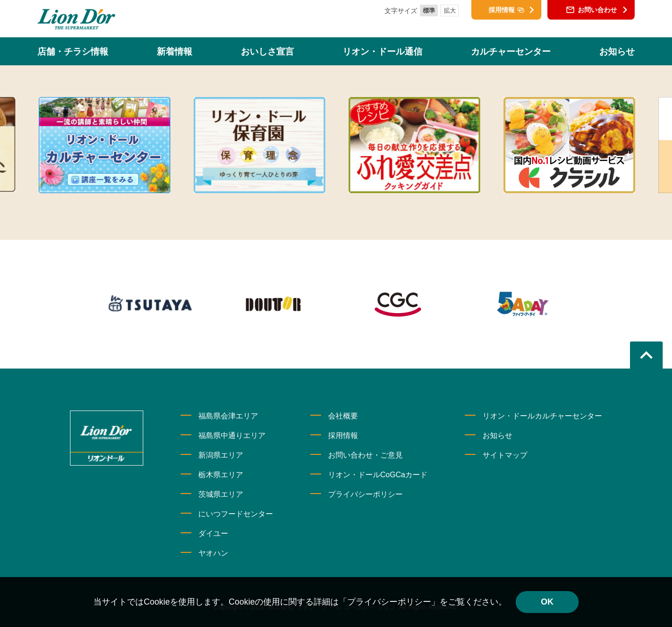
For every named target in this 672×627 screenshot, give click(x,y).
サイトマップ (505, 455)
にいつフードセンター (236, 514)
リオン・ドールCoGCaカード (378, 475)
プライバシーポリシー (365, 494)
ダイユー (213, 533)
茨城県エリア (221, 494)
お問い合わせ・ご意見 (365, 455)
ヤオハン (213, 553)
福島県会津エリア (228, 416)
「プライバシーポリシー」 (389, 602)
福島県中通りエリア (232, 435)
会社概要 (343, 416)
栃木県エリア (221, 475)
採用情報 (343, 435)
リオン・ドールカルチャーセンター (542, 416)
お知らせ (497, 435)
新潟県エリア (221, 455)
